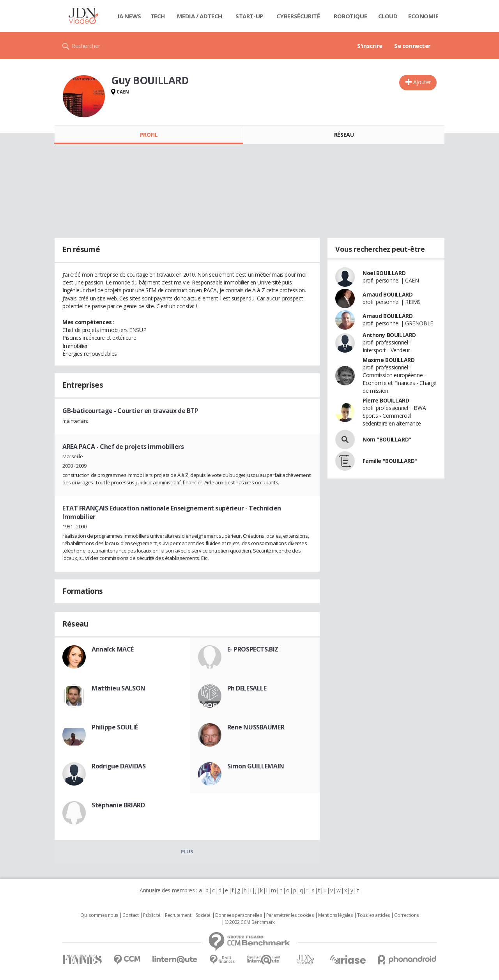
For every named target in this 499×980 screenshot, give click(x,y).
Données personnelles (239, 915)
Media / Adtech (200, 16)
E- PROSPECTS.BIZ (253, 649)
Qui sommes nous (99, 915)
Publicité (152, 915)
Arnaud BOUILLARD (388, 294)
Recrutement (178, 915)
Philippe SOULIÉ (115, 727)
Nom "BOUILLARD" (387, 439)
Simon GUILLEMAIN (256, 766)
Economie (423, 16)
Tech (158, 16)
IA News (129, 16)
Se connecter (412, 46)
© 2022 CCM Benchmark (250, 922)
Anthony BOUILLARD (389, 335)
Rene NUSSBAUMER (256, 727)
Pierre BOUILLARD (386, 400)
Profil (149, 135)
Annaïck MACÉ (113, 649)
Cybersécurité (298, 16)
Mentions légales (335, 915)
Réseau (344, 135)
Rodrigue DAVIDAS (119, 766)
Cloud (388, 16)
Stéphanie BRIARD (118, 805)
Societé (203, 915)
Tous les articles (373, 915)
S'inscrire (370, 46)
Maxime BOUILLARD (388, 360)
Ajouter (422, 82)
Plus (187, 851)
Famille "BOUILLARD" (390, 461)
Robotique (350, 16)
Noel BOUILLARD (384, 273)
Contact (130, 915)
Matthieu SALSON (119, 688)
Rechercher (86, 46)
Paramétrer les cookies (290, 915)
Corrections (406, 915)
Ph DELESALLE (247, 688)
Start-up (249, 16)
